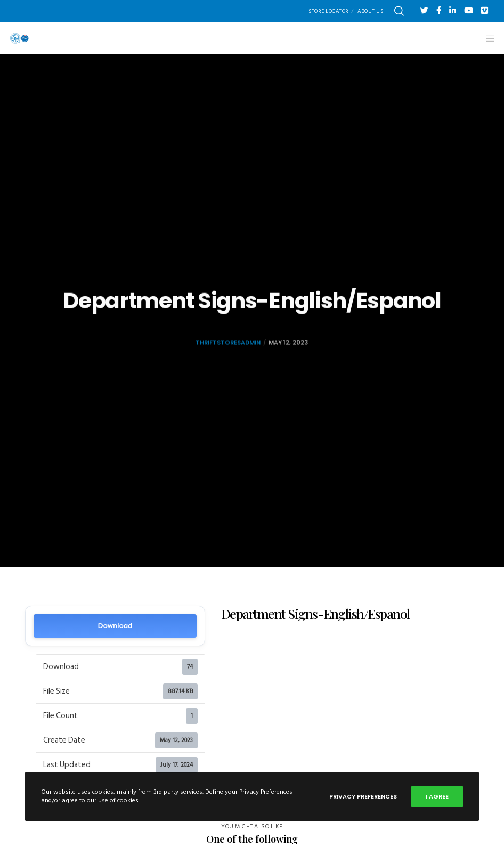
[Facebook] (439, 10)
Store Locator (329, 11)
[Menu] (486, 38)
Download (115, 626)
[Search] (399, 11)
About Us (370, 11)
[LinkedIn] (453, 10)
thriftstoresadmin (228, 355)
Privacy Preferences (363, 796)
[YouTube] (469, 10)
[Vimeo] (485, 10)
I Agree (437, 796)
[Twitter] (424, 10)
